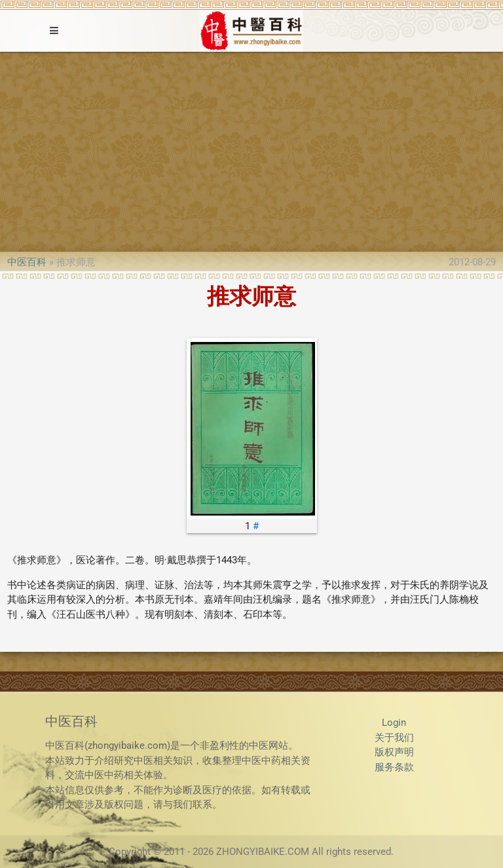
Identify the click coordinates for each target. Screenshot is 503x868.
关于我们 (394, 738)
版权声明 (394, 752)
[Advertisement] (251, 150)
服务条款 (394, 767)
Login (394, 723)
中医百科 (27, 262)
